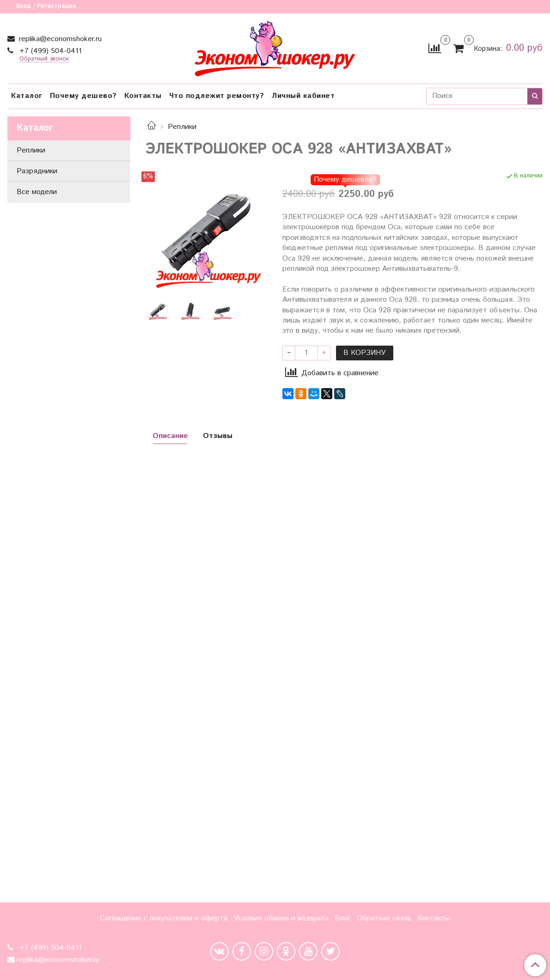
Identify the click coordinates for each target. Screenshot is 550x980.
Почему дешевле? (345, 180)
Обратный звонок (44, 59)
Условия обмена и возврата (281, 918)
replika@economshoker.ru (59, 39)
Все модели (37, 192)
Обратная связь (384, 918)
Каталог (27, 96)
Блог (343, 918)
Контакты (143, 96)
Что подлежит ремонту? (217, 96)
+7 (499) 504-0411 (49, 51)
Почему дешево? (83, 96)
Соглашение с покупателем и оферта (164, 918)
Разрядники (37, 171)
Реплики (182, 127)
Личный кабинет (303, 96)
